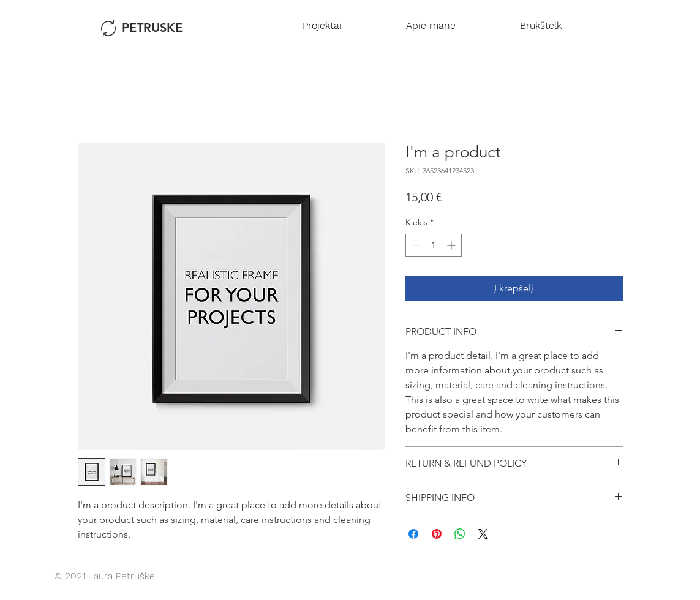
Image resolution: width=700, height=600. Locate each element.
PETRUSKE (152, 28)
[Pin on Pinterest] (437, 534)
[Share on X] (483, 534)
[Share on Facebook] (413, 534)
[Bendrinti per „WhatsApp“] (460, 534)
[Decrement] (415, 245)
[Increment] (452, 245)
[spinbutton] (434, 245)
